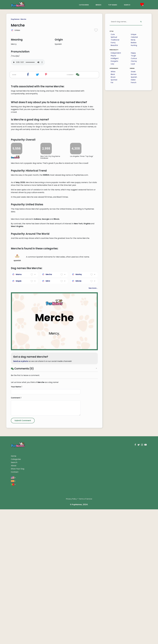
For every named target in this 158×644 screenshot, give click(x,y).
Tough (133, 56)
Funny (113, 43)
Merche (23, 19)
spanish (17, 392)
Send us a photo (21, 496)
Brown (113, 77)
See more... (93, 423)
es (13, 615)
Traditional (115, 40)
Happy (133, 53)
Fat (112, 83)
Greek (133, 72)
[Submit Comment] (23, 555)
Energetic (114, 61)
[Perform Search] (141, 22)
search (127, 5)
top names (113, 5)
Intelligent (115, 58)
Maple (19, 416)
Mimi (48, 416)
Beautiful (114, 45)
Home (14, 591)
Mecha (49, 409)
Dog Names (15, 19)
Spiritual (114, 37)
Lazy (112, 64)
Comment (16, 532)
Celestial (134, 37)
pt (13, 619)
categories (84, 5)
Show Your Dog (18, 603)
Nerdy (133, 40)
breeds (98, 5)
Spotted (114, 80)
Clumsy (134, 61)
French (134, 83)
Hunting (134, 45)
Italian (133, 80)
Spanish (134, 77)
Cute (113, 34)
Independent (116, 53)
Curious (134, 58)
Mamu (19, 409)
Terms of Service (85, 634)
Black (113, 74)
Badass (134, 43)
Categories (16, 594)
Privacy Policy (71, 634)
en (13, 612)
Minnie (78, 416)
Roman (134, 74)
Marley (79, 409)
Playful (113, 56)
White (113, 72)
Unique (134, 34)
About (14, 600)
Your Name (17, 521)
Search (14, 597)
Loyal (133, 64)
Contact (15, 607)
